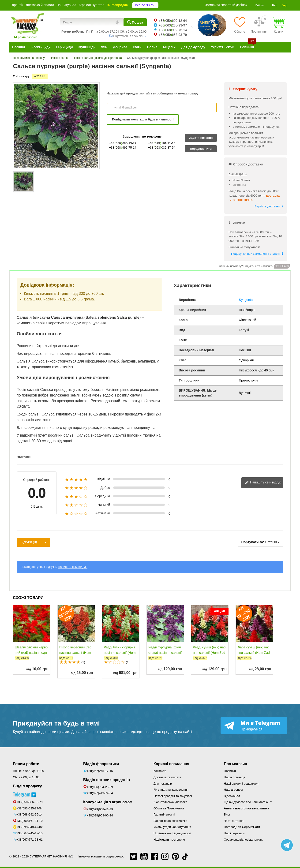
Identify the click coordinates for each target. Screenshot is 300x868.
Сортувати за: (253, 542)
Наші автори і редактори (241, 784)
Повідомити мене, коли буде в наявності (143, 119)
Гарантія (17, 5)
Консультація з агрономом (108, 802)
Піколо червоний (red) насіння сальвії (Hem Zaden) (76, 653)
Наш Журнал (66, 5)
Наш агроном (233, 790)
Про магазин (235, 764)
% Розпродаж (118, 5)
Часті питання (234, 821)
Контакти (160, 771)
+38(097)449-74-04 (100, 793)
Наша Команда (234, 777)
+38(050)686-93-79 (30, 802)
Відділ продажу (27, 786)
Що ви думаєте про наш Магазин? (248, 802)
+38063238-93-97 (173, 25)
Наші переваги (234, 833)
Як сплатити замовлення (171, 790)
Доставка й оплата (40, 5)
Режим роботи (26, 764)
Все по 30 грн (145, 5)
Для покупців (163, 784)
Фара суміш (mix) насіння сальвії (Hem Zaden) (254, 653)
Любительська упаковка (170, 802)
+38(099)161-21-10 (30, 821)
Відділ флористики (101, 764)
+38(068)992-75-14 (30, 814)
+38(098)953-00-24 (100, 815)
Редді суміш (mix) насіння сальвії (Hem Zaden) (210, 653)
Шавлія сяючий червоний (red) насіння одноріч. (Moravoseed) (31, 653)
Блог (227, 814)
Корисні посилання (171, 764)
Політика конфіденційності (172, 833)
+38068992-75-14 (173, 30)
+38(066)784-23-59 (100, 787)
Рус (275, 5)
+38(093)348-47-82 (30, 827)
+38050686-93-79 (173, 35)
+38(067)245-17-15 (30, 833)
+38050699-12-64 (173, 21)
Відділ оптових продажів (107, 780)
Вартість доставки (267, 206)
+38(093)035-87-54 (30, 808)
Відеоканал (232, 796)
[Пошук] (135, 22)
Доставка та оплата (167, 777)
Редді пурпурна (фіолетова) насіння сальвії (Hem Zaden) (165, 653)
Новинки (230, 771)
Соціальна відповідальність (243, 840)
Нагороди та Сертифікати (242, 827)
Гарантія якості (164, 814)
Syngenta (246, 300)
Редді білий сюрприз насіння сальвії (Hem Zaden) (120, 653)
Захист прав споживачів (170, 821)
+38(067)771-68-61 (30, 840)
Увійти (259, 5)
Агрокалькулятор (91, 5)
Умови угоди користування (172, 827)
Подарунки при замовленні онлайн (256, 254)
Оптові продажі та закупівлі (173, 796)
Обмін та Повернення (169, 808)
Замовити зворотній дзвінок (226, 5)
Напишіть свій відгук (263, 483)
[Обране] (240, 25)
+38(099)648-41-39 (100, 809)
